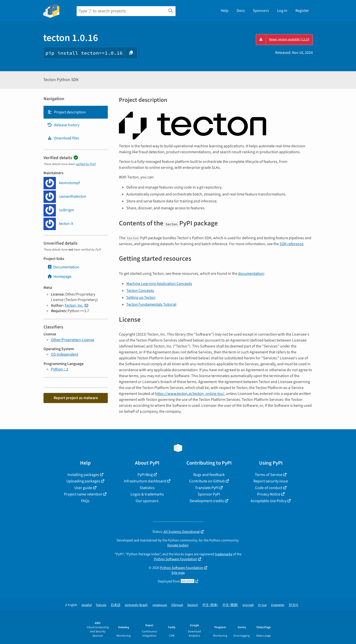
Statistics (147, 488)
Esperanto (278, 605)
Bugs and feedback (209, 475)
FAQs (85, 501)
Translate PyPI (207, 488)
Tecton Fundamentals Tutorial (151, 304)
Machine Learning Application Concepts (159, 284)
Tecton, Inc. (74, 305)
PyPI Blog (145, 475)
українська (160, 605)
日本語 (116, 605)
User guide (83, 488)
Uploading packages (83, 481)
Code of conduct (269, 488)
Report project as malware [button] (76, 398)
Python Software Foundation (176, 559)
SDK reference (291, 244)
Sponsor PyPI (209, 494)
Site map (178, 573)
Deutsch (193, 605)
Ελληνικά (177, 605)
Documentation (63, 267)
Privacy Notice (269, 494)
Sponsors (261, 11)
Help (225, 11)
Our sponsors (147, 501)
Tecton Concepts (140, 291)
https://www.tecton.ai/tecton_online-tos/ (190, 394)
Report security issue (271, 481)
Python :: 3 (60, 369)
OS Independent (65, 354)
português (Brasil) (136, 605)
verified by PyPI (86, 164)
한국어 (294, 605)
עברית (262, 605)
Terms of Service (269, 475)
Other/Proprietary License (73, 340)
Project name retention (83, 494)
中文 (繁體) (230, 605)
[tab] (76, 112)
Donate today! (178, 545)
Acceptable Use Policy (269, 501)
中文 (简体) (210, 605)
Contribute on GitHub (207, 481)
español (87, 605)
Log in (282, 11)
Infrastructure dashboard (145, 481)
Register (302, 11)
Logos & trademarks (147, 494)
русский (248, 605)
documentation (251, 274)
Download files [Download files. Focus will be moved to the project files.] (63, 138)
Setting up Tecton (141, 298)
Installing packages (83, 475)
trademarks (224, 554)
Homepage (59, 277)
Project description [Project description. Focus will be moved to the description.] (67, 112)
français (101, 605)
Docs (241, 11)
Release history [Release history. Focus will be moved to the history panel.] (63, 125)
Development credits (207, 501)
